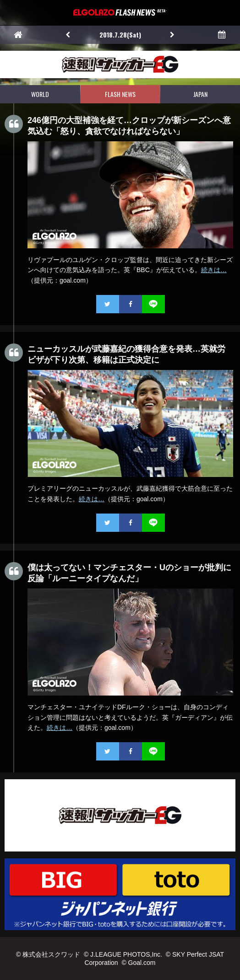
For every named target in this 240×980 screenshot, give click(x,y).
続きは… (214, 270)
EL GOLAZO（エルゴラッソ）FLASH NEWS (120, 13)
